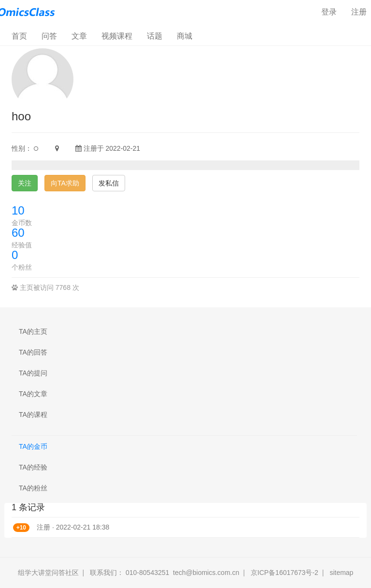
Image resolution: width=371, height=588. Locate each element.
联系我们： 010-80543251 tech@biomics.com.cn (164, 573)
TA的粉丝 (33, 488)
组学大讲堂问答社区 (48, 573)
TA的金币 (33, 446)
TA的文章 (33, 394)
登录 (329, 12)
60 (18, 233)
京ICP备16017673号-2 (285, 573)
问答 (49, 36)
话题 (155, 36)
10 (18, 210)
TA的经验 (33, 467)
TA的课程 (33, 415)
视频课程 (117, 36)
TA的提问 (33, 373)
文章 (79, 36)
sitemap (341, 573)
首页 (23, 36)
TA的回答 (33, 352)
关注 (25, 183)
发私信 (109, 183)
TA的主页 (33, 331)
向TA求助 (65, 183)
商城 (185, 36)
